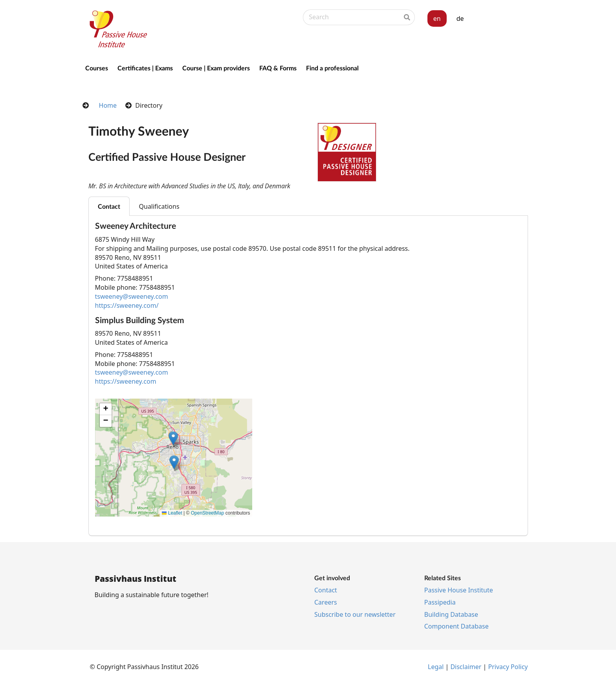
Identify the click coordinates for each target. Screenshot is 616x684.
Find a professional (332, 68)
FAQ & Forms (278, 68)
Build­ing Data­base (451, 614)
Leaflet (172, 513)
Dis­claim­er (466, 667)
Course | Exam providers (216, 68)
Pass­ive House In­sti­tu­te (459, 590)
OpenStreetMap (208, 513)
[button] (174, 462)
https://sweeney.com (126, 381)
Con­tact (326, 590)
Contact (109, 206)
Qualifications (159, 206)
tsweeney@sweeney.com (132, 296)
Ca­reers (326, 602)
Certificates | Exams (145, 68)
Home (108, 105)
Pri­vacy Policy (508, 667)
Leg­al (436, 667)
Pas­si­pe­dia (440, 602)
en (437, 18)
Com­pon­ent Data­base (456, 626)
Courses (97, 68)
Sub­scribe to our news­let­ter (355, 614)
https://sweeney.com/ (127, 305)
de (460, 18)
